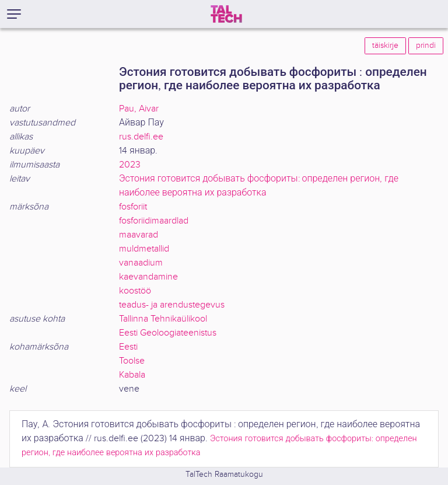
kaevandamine (148, 277)
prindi (426, 46)
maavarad (139, 235)
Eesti (128, 347)
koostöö (135, 291)
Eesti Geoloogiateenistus (168, 333)
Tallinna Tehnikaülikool (163, 319)
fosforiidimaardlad (154, 221)
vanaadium (141, 263)
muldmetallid (144, 249)
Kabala (132, 375)
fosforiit (133, 207)
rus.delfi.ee (141, 137)
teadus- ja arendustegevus (172, 305)
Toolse (132, 361)
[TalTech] (226, 14)
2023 (130, 165)
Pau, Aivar (139, 109)
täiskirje (385, 46)
